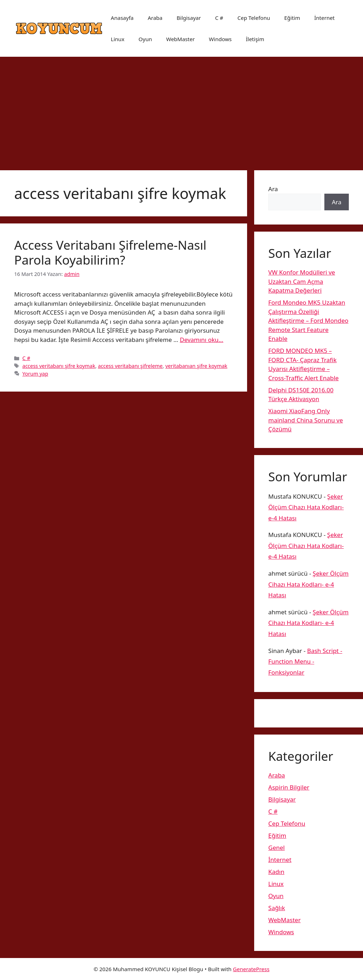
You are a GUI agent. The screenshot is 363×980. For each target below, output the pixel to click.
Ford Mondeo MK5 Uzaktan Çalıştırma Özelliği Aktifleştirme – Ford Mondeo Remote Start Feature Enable (308, 320)
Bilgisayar (189, 18)
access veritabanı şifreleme (130, 366)
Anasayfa (122, 18)
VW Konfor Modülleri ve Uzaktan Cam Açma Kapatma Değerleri (302, 281)
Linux (118, 39)
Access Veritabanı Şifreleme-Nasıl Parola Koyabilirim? (110, 252)
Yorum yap (35, 374)
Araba (155, 18)
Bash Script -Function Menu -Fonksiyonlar (305, 661)
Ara (273, 189)
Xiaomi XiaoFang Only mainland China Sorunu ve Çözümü (306, 420)
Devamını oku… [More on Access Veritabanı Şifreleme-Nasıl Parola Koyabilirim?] (202, 340)
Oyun (145, 39)
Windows (220, 39)
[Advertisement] (181, 110)
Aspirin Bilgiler (289, 787)
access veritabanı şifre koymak (59, 366)
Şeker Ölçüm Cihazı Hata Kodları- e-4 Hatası (306, 507)
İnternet (324, 18)
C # (219, 18)
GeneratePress (251, 969)
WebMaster (181, 39)
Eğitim (292, 18)
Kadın (276, 872)
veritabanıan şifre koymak (196, 366)
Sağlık (277, 908)
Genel (277, 848)
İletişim (255, 39)
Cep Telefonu (254, 18)
